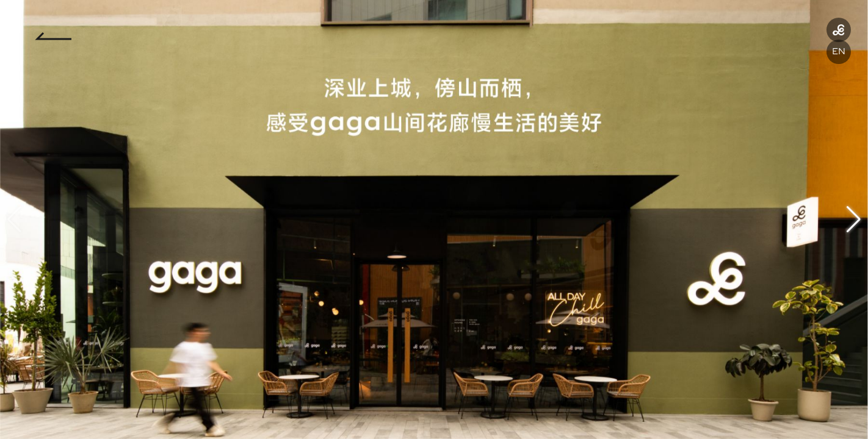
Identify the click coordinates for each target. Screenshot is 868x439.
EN (839, 52)
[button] (854, 220)
